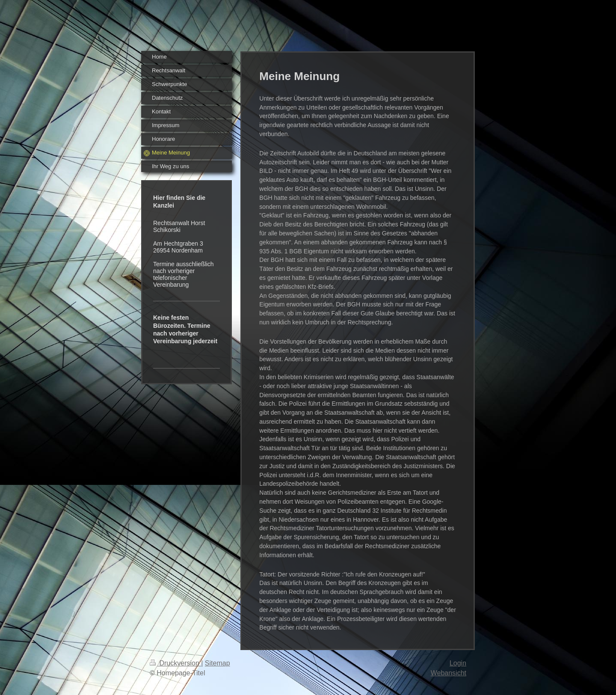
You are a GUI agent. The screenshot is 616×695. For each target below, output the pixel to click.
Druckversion (175, 663)
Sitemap (218, 663)
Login (458, 663)
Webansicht (449, 673)
